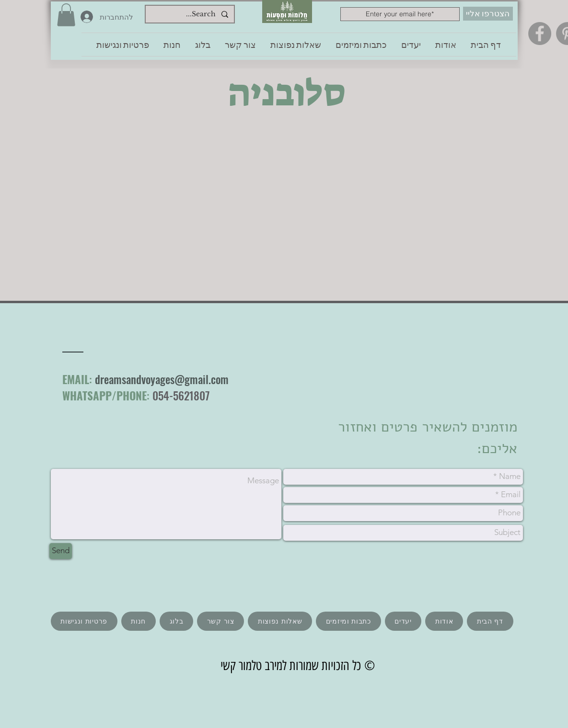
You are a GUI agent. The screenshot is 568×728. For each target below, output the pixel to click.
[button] (66, 15)
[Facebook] (540, 34)
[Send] (61, 551)
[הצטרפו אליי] (488, 14)
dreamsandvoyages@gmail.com (162, 379)
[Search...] (191, 14)
